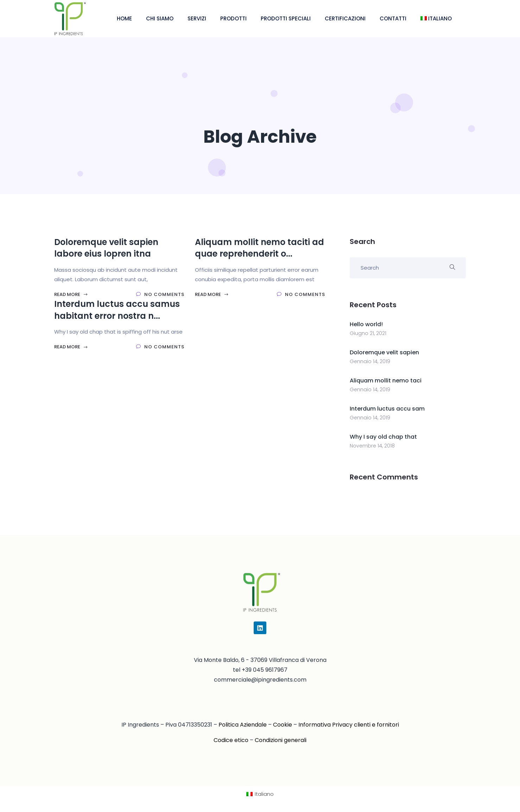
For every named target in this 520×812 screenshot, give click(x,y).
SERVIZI (197, 18)
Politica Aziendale (243, 725)
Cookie (283, 725)
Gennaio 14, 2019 (370, 361)
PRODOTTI (233, 18)
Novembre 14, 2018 (372, 446)
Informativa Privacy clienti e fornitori (349, 725)
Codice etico (231, 740)
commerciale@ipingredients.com (260, 680)
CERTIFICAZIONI (345, 18)
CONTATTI (393, 18)
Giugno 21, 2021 (368, 333)
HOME (124, 18)
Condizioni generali (281, 740)
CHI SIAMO (160, 18)
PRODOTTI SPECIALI (286, 18)
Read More (71, 294)
